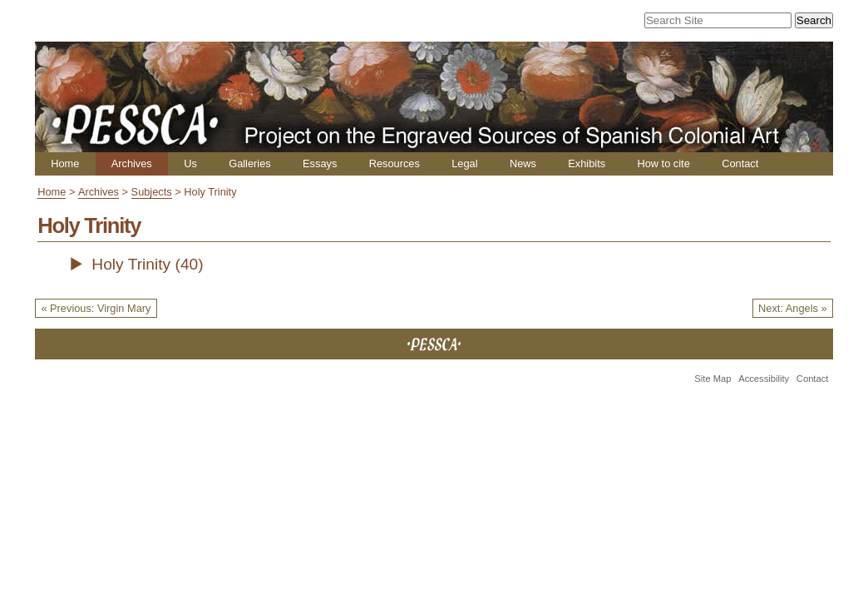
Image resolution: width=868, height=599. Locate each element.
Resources (395, 163)
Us (190, 163)
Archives (132, 163)
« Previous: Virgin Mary (96, 308)
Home (65, 163)
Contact (740, 163)
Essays (320, 163)
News (523, 163)
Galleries (250, 163)
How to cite (663, 163)
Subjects (152, 192)
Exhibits (587, 163)
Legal (464, 163)
